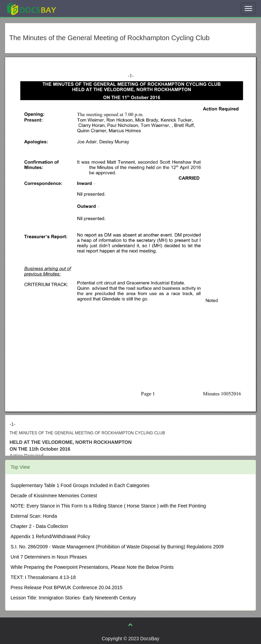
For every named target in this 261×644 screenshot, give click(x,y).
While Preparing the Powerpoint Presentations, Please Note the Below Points (92, 567)
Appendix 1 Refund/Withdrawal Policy (50, 536)
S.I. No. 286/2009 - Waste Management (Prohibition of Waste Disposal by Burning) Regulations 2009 (117, 547)
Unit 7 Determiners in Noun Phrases (49, 557)
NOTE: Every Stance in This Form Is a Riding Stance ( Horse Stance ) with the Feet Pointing (108, 506)
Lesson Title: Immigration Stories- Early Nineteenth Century (73, 598)
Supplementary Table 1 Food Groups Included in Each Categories (80, 485)
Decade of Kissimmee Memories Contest (54, 496)
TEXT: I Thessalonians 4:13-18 (43, 577)
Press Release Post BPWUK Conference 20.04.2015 (66, 587)
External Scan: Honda (34, 516)
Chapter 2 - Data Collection (39, 526)
